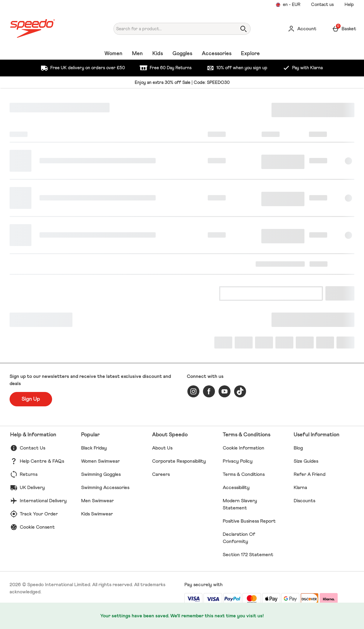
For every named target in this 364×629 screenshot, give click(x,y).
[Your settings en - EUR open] (288, 5)
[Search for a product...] (170, 29)
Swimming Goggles (101, 474)
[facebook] (209, 391)
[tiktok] (240, 391)
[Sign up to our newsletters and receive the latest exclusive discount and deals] (31, 399)
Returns (29, 474)
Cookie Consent (37, 527)
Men (137, 54)
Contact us (322, 5)
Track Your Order (39, 514)
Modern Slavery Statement (240, 504)
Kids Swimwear (97, 514)
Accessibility (236, 488)
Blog (298, 448)
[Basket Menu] (344, 29)
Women (113, 54)
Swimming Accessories (105, 488)
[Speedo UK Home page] (53, 29)
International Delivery (43, 501)
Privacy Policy (238, 461)
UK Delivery (32, 488)
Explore (250, 54)
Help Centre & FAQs (42, 461)
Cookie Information (244, 448)
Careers (161, 474)
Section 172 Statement (248, 555)
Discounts (304, 501)
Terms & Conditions (244, 474)
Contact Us (32, 448)
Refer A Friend (310, 474)
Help (349, 5)
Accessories (217, 54)
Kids (158, 54)
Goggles (182, 54)
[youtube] (225, 391)
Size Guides (306, 461)
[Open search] (243, 29)
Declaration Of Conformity (239, 538)
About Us (162, 448)
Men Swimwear (97, 501)
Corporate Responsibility (179, 461)
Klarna (300, 488)
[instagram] (193, 391)
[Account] (302, 29)
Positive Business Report (249, 521)
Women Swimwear (100, 461)
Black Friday (94, 448)
